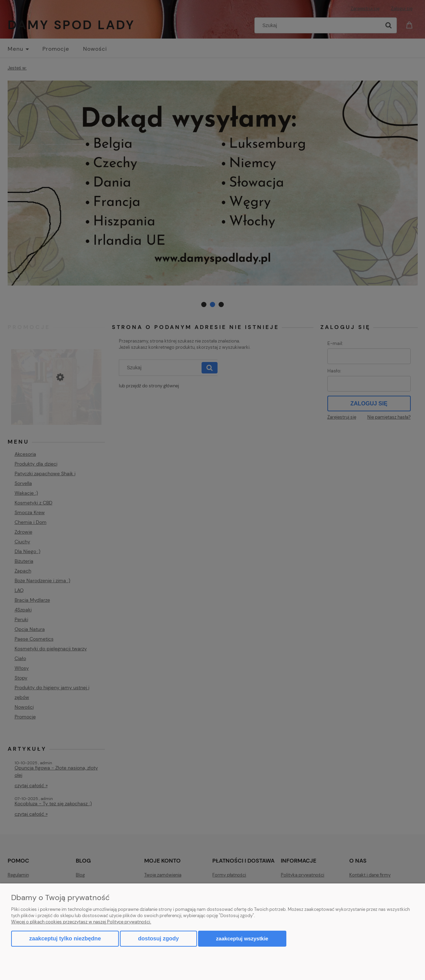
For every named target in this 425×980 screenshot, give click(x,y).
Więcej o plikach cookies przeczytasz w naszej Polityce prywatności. (81, 922)
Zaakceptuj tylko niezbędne (65, 938)
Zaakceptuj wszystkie (242, 938)
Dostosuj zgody (158, 938)
